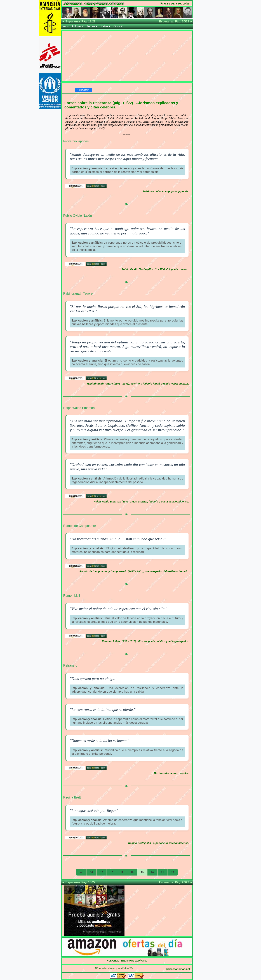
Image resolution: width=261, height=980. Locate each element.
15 (102, 872)
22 (173, 872)
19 (142, 872)
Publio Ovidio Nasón (78, 216)
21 (163, 872)
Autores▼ (78, 26)
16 (112, 872)
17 (122, 872)
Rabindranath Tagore (78, 294)
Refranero (70, 665)
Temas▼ (92, 26)
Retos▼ (106, 26)
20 (152, 872)
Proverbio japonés (76, 141)
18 (132, 872)
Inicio (66, 26)
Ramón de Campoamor (80, 526)
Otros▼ (118, 26)
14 (91, 872)
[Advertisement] (127, 56)
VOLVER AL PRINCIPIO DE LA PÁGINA (127, 961)
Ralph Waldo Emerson (79, 408)
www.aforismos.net (178, 969)
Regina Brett (72, 797)
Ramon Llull (72, 596)
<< (81, 872)
